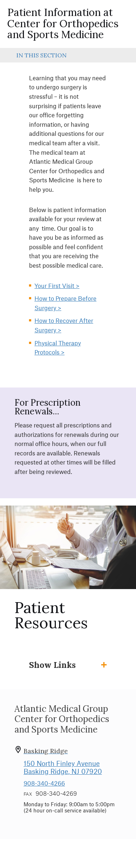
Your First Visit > (57, 285)
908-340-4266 (44, 783)
